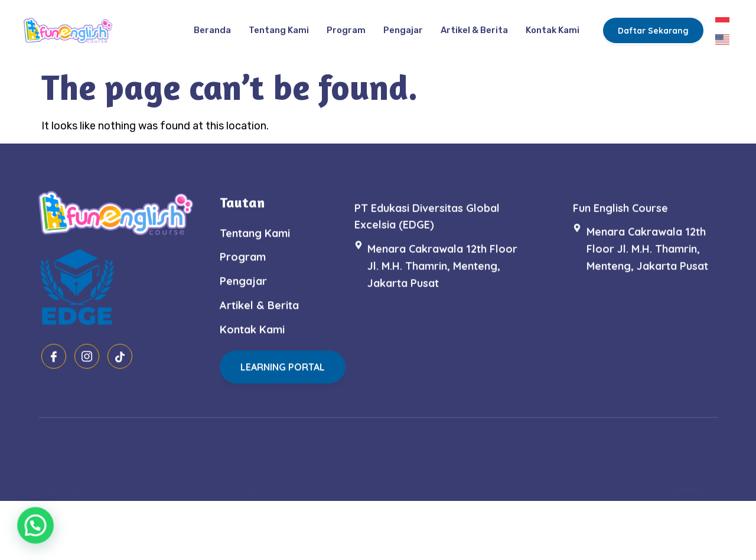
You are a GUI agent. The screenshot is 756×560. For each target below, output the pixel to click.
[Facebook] (54, 373)
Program (346, 25)
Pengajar (403, 25)
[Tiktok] (120, 373)
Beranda (212, 25)
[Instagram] (87, 373)
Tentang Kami (279, 25)
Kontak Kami (553, 25)
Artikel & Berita (474, 25)
